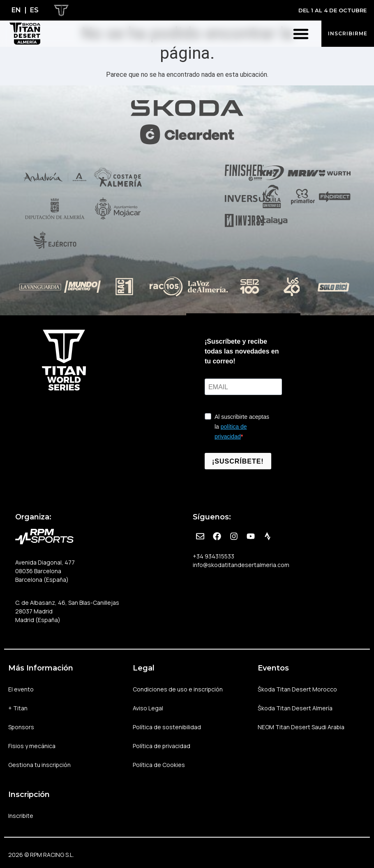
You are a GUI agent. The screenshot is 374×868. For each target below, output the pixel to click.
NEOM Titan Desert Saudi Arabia (301, 727)
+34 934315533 (214, 556)
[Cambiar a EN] (16, 10)
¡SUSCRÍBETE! (238, 461)
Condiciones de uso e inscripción (178, 689)
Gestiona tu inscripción (40, 765)
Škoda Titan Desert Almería (295, 708)
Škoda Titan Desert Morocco (297, 689)
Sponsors (21, 727)
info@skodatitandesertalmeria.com (241, 565)
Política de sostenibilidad (167, 727)
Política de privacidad (162, 746)
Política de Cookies (159, 765)
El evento (23, 689)
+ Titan (20, 708)
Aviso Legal (148, 708)
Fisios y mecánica (32, 746)
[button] (301, 34)
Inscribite (21, 816)
